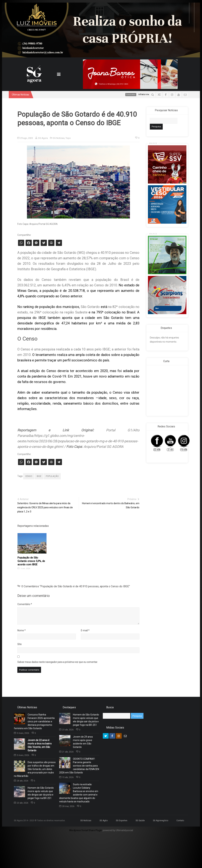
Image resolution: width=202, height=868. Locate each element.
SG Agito (104, 821)
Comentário (25, 604)
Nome (21, 630)
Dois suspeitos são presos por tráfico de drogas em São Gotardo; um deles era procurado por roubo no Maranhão (35, 769)
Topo (68, 138)
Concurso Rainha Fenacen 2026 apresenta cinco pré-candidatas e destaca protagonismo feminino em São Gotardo (34, 721)
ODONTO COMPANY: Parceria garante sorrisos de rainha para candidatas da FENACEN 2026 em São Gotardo (79, 766)
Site (19, 644)
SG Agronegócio (161, 821)
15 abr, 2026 (66, 777)
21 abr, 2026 (66, 752)
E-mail (85, 630)
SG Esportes (122, 821)
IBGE (39, 476)
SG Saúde (140, 821)
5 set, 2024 (24, 569)
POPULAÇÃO (52, 476)
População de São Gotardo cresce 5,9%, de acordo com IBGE (31, 561)
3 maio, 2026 (22, 733)
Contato (180, 821)
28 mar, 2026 (67, 806)
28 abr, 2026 (21, 781)
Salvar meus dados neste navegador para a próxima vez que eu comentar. (57, 662)
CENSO (29, 476)
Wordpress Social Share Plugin (86, 830)
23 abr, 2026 (21, 803)
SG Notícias (59, 138)
